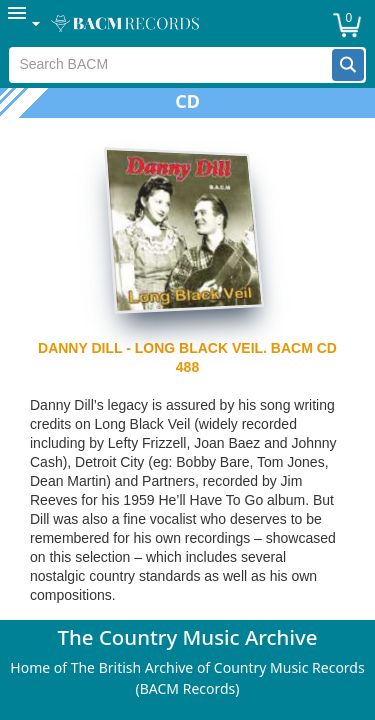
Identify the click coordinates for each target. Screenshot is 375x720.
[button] (348, 65)
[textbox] (170, 65)
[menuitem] (25, 23)
